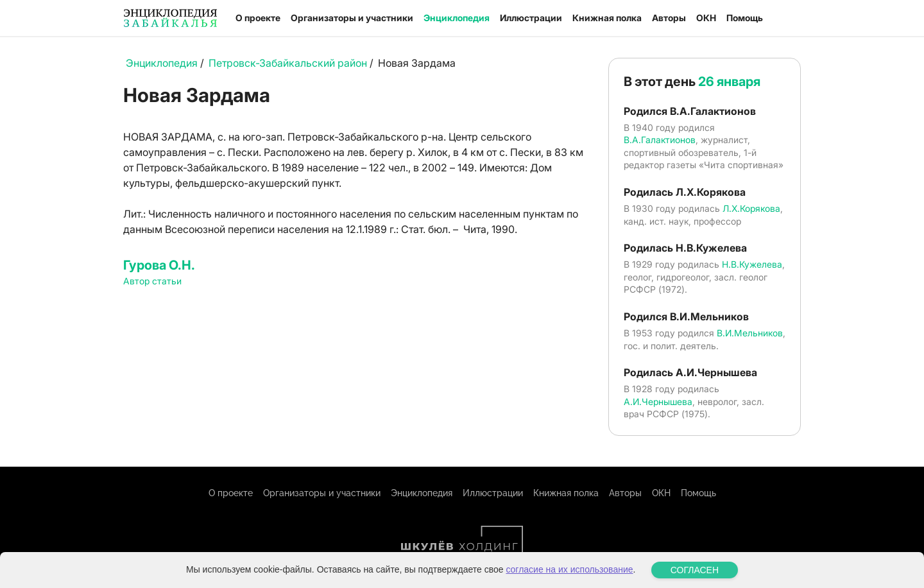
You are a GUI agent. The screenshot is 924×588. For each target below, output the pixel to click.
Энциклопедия (457, 18)
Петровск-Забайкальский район (288, 63)
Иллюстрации (531, 18)
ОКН (706, 18)
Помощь (745, 18)
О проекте (258, 18)
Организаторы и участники (352, 18)
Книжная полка (607, 18)
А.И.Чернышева (658, 402)
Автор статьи (152, 281)
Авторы (669, 18)
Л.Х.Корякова (751, 208)
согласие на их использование (569, 569)
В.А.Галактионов (660, 140)
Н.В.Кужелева (752, 264)
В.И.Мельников (750, 333)
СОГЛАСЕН (695, 570)
